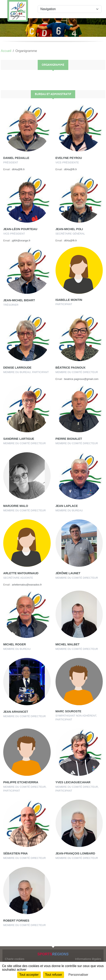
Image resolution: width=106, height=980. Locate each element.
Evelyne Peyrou (69, 158)
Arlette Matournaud (21, 573)
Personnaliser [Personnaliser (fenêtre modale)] (78, 975)
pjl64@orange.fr (21, 241)
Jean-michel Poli (69, 229)
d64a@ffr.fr (18, 169)
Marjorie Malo (16, 506)
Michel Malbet (68, 644)
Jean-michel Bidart (19, 300)
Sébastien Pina (16, 853)
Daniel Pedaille (16, 158)
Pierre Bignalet (69, 439)
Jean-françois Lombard (75, 853)
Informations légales (88, 959)
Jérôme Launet (68, 573)
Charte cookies (15, 959)
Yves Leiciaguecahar (73, 782)
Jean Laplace (67, 506)
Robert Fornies (16, 921)
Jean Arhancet (16, 712)
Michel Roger (15, 644)
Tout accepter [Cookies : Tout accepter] (29, 975)
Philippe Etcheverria (21, 782)
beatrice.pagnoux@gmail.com (81, 379)
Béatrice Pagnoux (71, 368)
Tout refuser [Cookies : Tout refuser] (54, 975)
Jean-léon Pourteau (20, 229)
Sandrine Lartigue (19, 439)
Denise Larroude (17, 368)
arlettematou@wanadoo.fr (27, 585)
